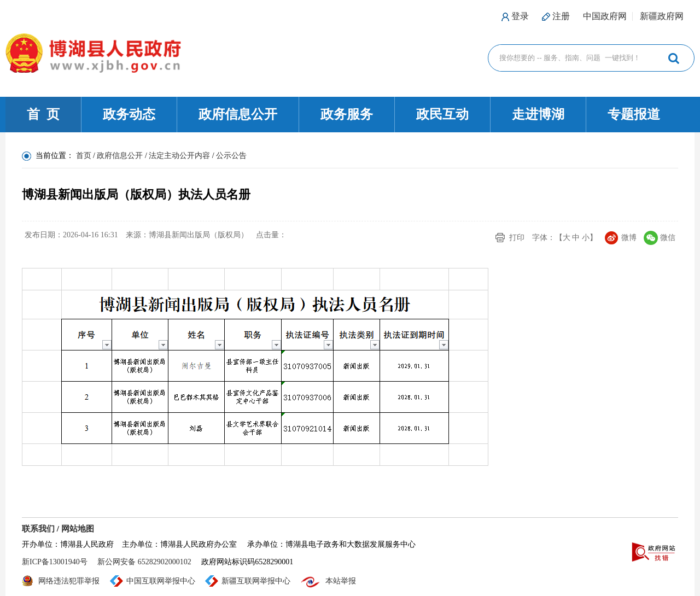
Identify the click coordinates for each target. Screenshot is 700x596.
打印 (517, 238)
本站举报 (341, 581)
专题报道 (634, 114)
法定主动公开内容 (179, 156)
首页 (84, 156)
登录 (520, 16)
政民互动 (442, 114)
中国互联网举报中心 (161, 581)
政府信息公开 (238, 114)
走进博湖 (538, 114)
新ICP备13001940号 (55, 562)
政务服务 (347, 114)
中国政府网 (605, 16)
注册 (561, 16)
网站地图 (78, 529)
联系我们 (38, 529)
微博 (629, 238)
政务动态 (129, 114)
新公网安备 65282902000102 (144, 562)
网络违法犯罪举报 (69, 581)
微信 (668, 238)
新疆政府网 (662, 16)
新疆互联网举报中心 (256, 581)
